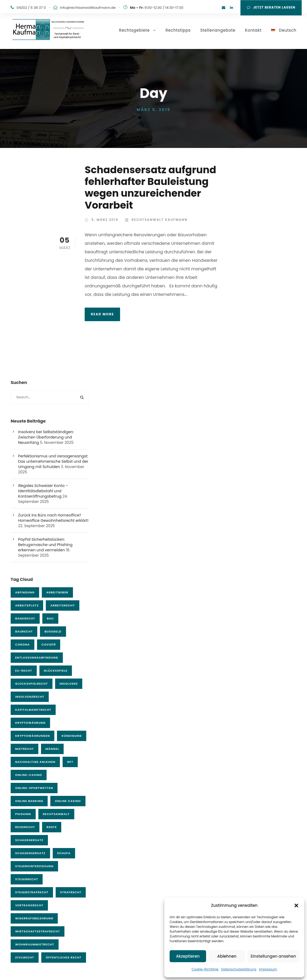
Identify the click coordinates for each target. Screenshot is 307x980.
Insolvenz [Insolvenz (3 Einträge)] (69, 684)
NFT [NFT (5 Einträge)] (70, 762)
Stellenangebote (218, 30)
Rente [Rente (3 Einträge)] (52, 827)
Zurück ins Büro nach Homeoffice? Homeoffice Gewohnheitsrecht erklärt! (53, 518)
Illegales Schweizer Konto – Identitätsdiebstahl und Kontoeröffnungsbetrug (43, 491)
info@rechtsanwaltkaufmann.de (88, 8)
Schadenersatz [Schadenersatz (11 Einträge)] (29, 840)
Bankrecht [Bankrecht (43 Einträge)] (25, 618)
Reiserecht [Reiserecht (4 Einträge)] (25, 827)
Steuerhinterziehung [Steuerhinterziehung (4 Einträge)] (34, 866)
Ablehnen (227, 956)
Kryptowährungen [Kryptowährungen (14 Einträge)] (32, 736)
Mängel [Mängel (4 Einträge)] (52, 749)
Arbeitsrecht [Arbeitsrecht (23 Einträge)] (63, 605)
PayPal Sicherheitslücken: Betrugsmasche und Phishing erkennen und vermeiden (45, 545)
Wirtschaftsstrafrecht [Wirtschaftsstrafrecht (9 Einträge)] (38, 931)
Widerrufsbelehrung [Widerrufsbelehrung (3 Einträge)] (34, 918)
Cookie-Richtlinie (205, 969)
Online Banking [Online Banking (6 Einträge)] (29, 801)
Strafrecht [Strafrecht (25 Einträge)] (71, 892)
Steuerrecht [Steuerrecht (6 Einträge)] (27, 879)
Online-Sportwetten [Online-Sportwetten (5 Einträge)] (34, 788)
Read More (102, 314)
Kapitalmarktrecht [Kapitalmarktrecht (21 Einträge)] (33, 710)
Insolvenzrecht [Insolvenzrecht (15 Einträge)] (30, 697)
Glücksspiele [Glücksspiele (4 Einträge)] (56, 671)
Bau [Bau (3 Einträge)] (50, 618)
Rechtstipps (178, 30)
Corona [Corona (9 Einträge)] (22, 644)
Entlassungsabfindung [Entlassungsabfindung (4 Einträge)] (37, 658)
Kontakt (253, 30)
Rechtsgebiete (134, 30)
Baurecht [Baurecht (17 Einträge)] (24, 631)
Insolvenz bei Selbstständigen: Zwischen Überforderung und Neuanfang (46, 437)
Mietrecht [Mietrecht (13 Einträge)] (24, 749)
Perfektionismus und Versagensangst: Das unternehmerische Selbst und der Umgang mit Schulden (53, 461)
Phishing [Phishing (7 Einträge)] (23, 814)
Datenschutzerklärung (239, 969)
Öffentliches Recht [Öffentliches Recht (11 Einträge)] (64, 957)
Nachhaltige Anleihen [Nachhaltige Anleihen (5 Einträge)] (35, 762)
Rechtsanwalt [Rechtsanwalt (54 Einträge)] (56, 814)
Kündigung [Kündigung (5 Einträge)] (72, 736)
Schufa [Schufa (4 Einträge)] (64, 853)
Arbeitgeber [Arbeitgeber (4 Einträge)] (57, 592)
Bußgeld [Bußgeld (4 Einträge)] (53, 631)
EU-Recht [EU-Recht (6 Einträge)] (24, 671)
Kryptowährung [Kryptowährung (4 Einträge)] (30, 723)
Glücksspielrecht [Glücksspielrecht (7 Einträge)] (32, 684)
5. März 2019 (105, 220)
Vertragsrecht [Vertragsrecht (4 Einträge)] (29, 905)
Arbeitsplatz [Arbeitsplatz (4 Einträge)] (27, 605)
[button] (296, 905)
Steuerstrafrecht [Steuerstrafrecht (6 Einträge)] (32, 892)
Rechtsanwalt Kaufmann (159, 220)
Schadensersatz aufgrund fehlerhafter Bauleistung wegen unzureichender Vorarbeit (150, 187)
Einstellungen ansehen (273, 956)
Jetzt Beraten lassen (271, 7)
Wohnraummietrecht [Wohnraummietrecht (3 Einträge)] (35, 944)
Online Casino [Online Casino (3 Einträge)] (68, 801)
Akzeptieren (188, 956)
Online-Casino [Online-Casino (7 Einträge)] (29, 775)
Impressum (268, 969)
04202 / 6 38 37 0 (31, 8)
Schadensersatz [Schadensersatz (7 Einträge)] (30, 853)
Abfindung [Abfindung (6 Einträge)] (25, 592)
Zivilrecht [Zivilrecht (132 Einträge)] (25, 957)
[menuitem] (284, 38)
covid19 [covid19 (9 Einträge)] (49, 644)
